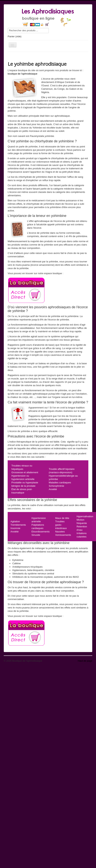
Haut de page (85, 661)
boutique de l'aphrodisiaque (23, 74)
